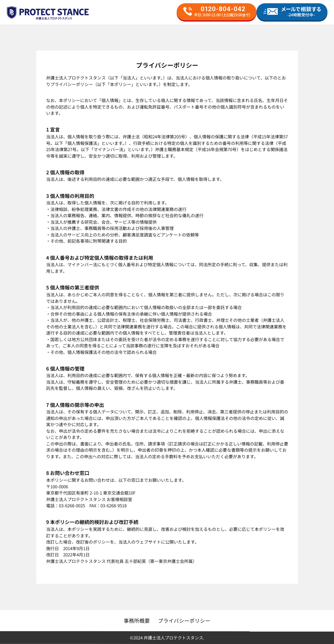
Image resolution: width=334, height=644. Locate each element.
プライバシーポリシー (184, 620)
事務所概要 (137, 620)
